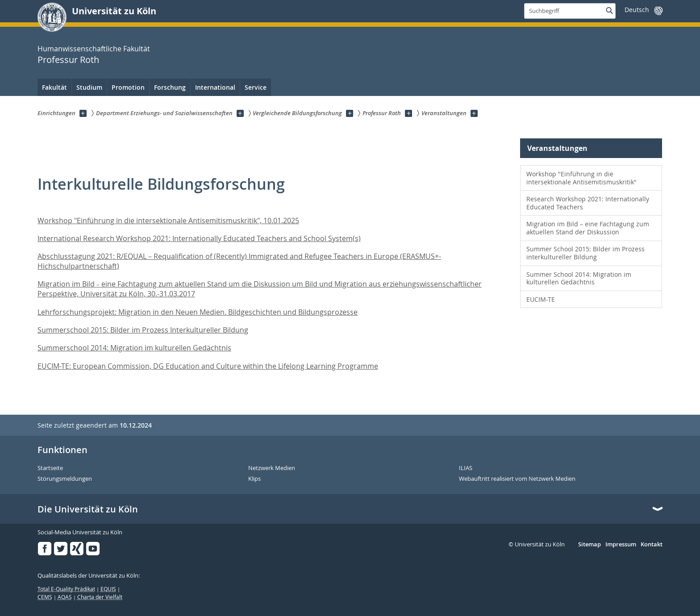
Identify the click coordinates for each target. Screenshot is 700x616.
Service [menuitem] (256, 87)
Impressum (621, 545)
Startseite (50, 468)
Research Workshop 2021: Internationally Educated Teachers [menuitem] (588, 203)
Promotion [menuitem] (128, 87)
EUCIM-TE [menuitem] (541, 299)
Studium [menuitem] (89, 87)
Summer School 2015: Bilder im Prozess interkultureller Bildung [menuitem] (585, 253)
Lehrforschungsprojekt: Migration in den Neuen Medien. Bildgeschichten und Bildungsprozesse (198, 312)
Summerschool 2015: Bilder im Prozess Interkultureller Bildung (143, 330)
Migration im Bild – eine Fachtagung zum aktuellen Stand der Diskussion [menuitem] (588, 228)
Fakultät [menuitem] (54, 87)
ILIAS (466, 468)
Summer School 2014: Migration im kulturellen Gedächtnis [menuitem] (579, 278)
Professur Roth (68, 60)
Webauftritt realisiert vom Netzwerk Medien (517, 479)
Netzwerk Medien (272, 468)
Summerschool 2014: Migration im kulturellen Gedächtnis (134, 348)
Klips (254, 479)
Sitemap (590, 545)
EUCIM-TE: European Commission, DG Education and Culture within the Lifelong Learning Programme (208, 366)
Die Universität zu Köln (88, 509)
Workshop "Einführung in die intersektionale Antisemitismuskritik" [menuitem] (581, 178)
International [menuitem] (215, 87)
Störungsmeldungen (65, 479)
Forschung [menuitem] (170, 87)
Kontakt (652, 545)
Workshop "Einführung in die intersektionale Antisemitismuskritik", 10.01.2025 (168, 221)
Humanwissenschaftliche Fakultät (94, 49)
